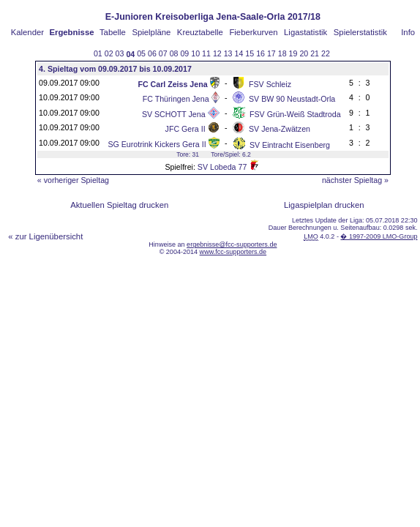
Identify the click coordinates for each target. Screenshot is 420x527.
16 (260, 53)
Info (408, 32)
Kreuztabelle (200, 32)
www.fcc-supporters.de (233, 252)
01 (98, 53)
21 (315, 53)
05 (141, 53)
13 (228, 53)
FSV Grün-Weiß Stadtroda (295, 114)
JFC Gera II (185, 129)
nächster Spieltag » (355, 180)
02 (109, 53)
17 (271, 53)
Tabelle (113, 32)
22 (326, 53)
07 (163, 53)
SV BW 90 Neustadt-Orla (292, 99)
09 (184, 53)
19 (293, 53)
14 (239, 53)
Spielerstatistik (360, 32)
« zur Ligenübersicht (45, 236)
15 (250, 53)
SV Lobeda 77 (222, 167)
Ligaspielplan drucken (324, 205)
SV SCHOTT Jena (174, 114)
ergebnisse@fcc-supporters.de (232, 244)
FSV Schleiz (270, 84)
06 (152, 53)
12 (217, 53)
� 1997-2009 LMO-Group (379, 236)
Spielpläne (151, 32)
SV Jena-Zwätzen (280, 129)
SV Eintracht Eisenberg (290, 145)
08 (174, 53)
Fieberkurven (253, 32)
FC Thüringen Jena (176, 99)
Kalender (27, 32)
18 (282, 53)
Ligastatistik (305, 32)
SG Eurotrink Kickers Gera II (157, 144)
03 (120, 53)
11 (206, 53)
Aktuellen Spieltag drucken (119, 205)
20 (304, 53)
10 (195, 53)
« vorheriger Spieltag (73, 180)
